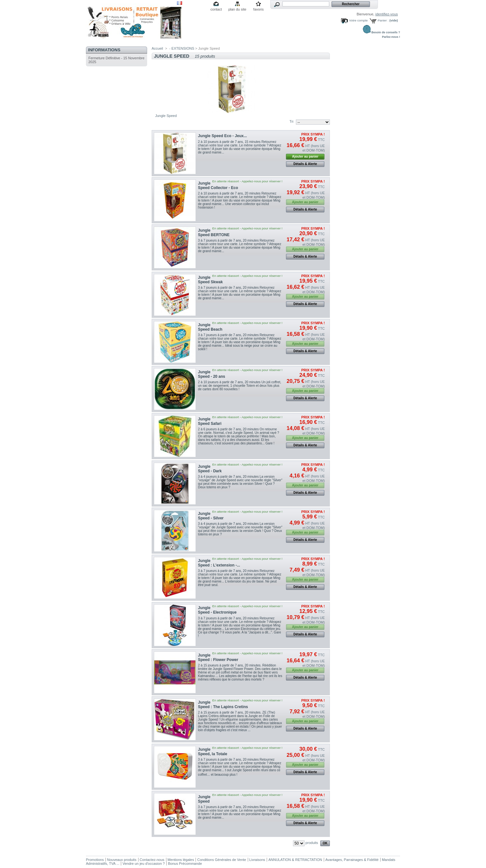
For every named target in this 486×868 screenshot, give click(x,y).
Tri (291, 121)
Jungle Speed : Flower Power (218, 657)
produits (312, 843)
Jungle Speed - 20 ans (212, 374)
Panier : (383, 20)
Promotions (95, 860)
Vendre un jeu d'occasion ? (144, 864)
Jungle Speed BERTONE (214, 233)
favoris (258, 9)
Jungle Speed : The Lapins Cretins (223, 705)
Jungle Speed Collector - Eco (218, 186)
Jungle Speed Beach (210, 327)
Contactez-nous (152, 860)
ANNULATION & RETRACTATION (295, 860)
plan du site (237, 9)
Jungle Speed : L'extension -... (219, 563)
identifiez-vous (387, 14)
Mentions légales (181, 860)
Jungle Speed (204, 799)
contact (216, 9)
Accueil (157, 48)
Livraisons (257, 860)
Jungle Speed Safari (210, 421)
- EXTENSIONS (182, 48)
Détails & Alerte (305, 164)
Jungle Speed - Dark (210, 469)
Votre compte (358, 20)
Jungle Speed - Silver (211, 516)
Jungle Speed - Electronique (217, 610)
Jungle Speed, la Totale (213, 752)
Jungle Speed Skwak (210, 280)
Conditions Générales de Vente (222, 860)
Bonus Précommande (185, 864)
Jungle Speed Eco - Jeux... (223, 136)
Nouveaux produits (122, 860)
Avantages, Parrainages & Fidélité (352, 860)
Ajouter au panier (305, 157)
